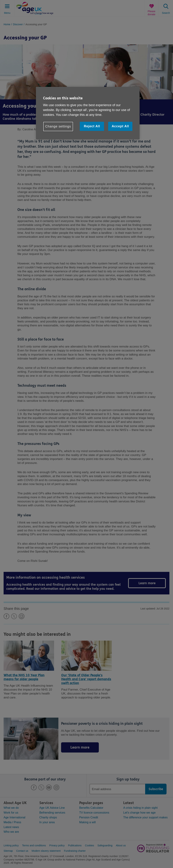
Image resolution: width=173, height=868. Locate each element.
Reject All (92, 126)
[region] (88, 113)
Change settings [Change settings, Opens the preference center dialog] (58, 126)
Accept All (120, 126)
